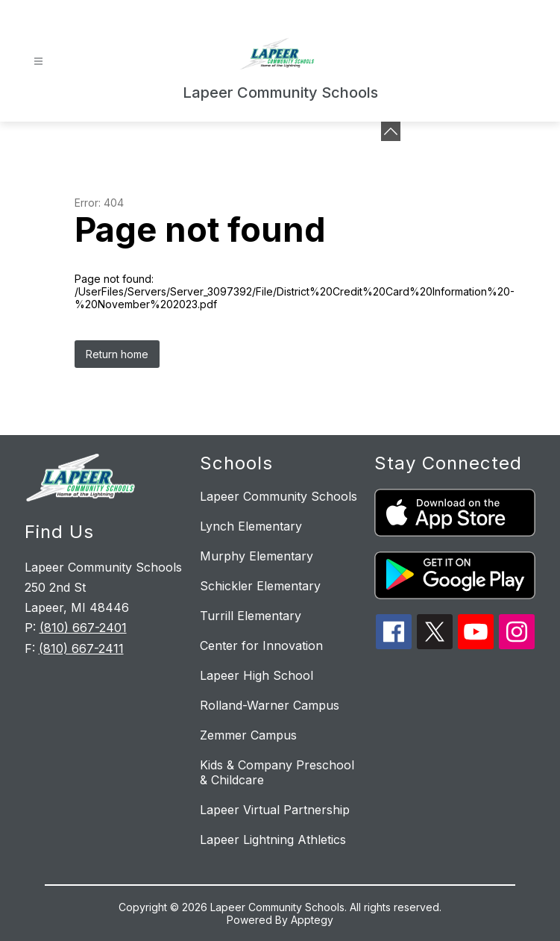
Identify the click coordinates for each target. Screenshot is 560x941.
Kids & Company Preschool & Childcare (277, 772)
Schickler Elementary (260, 586)
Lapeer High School (257, 675)
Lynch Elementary (251, 526)
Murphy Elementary (257, 556)
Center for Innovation (261, 645)
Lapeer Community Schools (279, 496)
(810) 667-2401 (83, 628)
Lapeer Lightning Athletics (273, 840)
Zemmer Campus (248, 735)
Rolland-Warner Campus (270, 705)
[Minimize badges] (391, 131)
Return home (117, 354)
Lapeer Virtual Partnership (275, 810)
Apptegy (312, 920)
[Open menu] (38, 62)
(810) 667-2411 (81, 648)
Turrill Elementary (251, 616)
